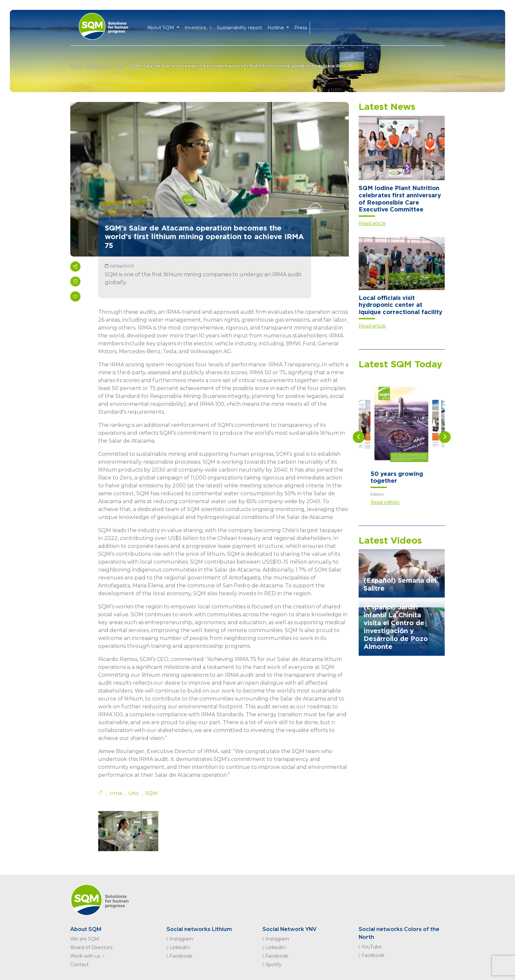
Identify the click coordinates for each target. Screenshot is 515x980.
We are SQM (85, 939)
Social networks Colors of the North (399, 933)
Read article (372, 223)
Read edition (385, 502)
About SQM (86, 929)
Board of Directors (91, 947)
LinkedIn (178, 947)
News (120, 66)
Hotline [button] (276, 27)
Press (301, 27)
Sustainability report (239, 27)
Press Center (99, 66)
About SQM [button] (161, 27)
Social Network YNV (290, 929)
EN (316, 27)
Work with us (89, 956)
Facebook (179, 956)
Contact (79, 965)
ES (327, 27)
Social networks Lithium (199, 929)
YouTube (370, 947)
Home (76, 66)
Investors (198, 27)
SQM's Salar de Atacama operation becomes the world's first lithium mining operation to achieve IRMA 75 (242, 66)
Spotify (272, 965)
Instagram (180, 939)
